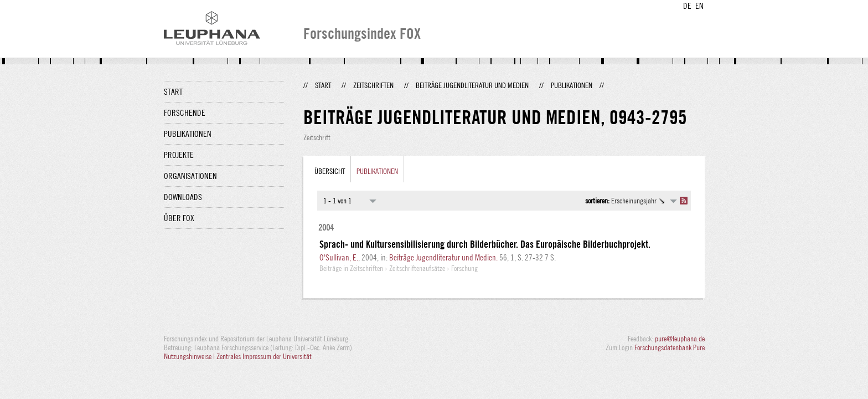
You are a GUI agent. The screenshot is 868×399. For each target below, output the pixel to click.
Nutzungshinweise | (190, 356)
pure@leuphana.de (680, 339)
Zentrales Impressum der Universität (264, 356)
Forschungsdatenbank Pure (670, 347)
